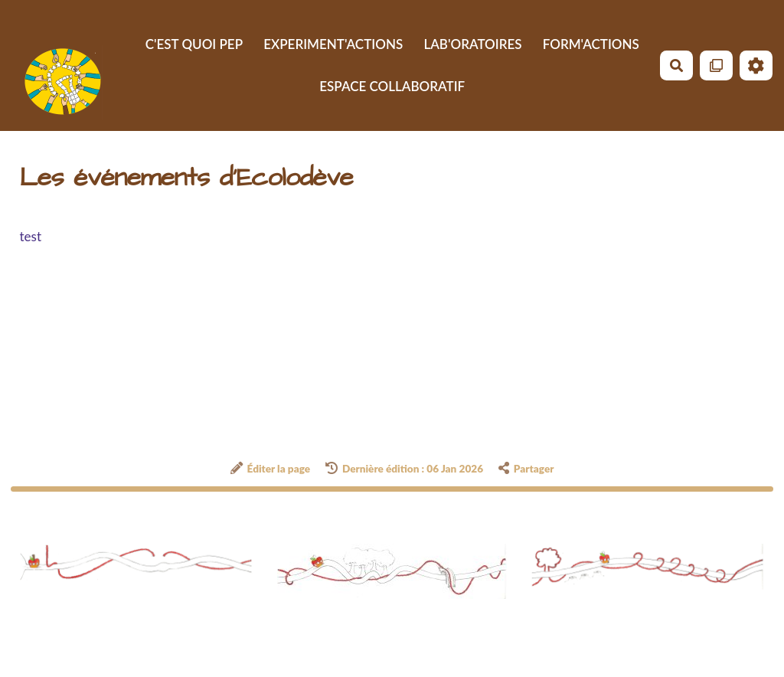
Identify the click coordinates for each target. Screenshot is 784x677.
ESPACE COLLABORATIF (392, 86)
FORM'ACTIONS (591, 44)
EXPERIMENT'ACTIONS (333, 44)
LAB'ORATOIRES (472, 44)
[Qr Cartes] (716, 65)
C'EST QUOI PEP (194, 44)
